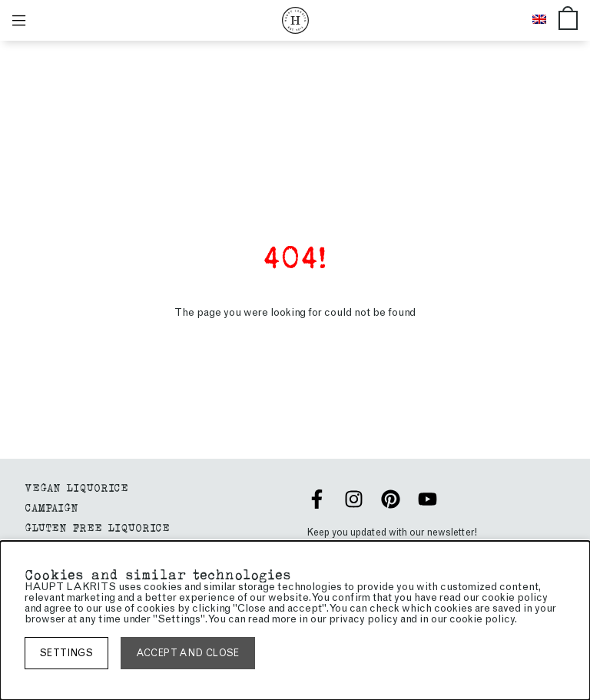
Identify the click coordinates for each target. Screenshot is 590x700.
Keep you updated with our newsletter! (392, 532)
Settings (66, 653)
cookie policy (482, 619)
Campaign (51, 507)
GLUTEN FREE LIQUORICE (97, 527)
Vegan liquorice (76, 487)
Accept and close (188, 653)
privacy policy (363, 619)
